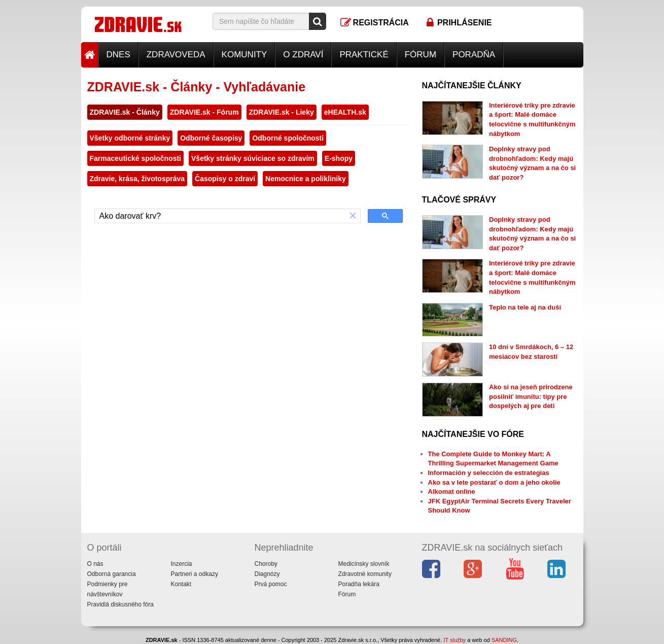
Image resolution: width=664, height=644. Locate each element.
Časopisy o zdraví (225, 179)
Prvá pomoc (271, 584)
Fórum (421, 55)
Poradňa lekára (359, 584)
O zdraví (303, 55)
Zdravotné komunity (365, 574)
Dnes (118, 55)
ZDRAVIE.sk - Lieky (282, 112)
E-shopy (339, 158)
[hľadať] (220, 216)
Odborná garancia (112, 574)
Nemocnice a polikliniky (306, 179)
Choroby (266, 564)
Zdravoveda (176, 55)
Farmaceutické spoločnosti (136, 158)
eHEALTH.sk (345, 112)
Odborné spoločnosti (288, 138)
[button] (353, 216)
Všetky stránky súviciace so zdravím (253, 158)
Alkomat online (452, 492)
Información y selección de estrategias (489, 473)
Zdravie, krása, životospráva (137, 179)
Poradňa (474, 55)
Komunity (244, 55)
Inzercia (182, 564)
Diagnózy (267, 574)
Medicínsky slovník (364, 564)
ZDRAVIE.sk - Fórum (204, 112)
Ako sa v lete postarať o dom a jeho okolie (494, 482)
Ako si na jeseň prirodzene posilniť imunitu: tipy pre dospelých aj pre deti (531, 396)
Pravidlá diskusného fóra (120, 604)
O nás (95, 564)
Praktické (364, 55)
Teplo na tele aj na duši (525, 307)
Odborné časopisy (211, 138)
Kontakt (181, 584)
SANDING (504, 640)
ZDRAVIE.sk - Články (125, 112)
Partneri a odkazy (195, 574)
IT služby (455, 640)
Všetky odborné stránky (130, 138)
